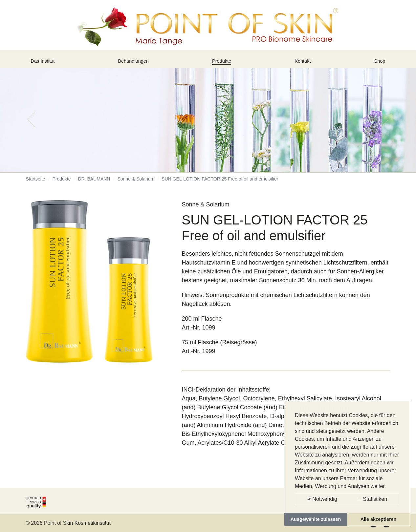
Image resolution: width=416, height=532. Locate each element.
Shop (378, 63)
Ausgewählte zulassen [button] (316, 519)
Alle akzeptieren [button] (379, 519)
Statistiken (372, 499)
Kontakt (304, 63)
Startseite (36, 184)
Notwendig (322, 499)
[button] (31, 125)
